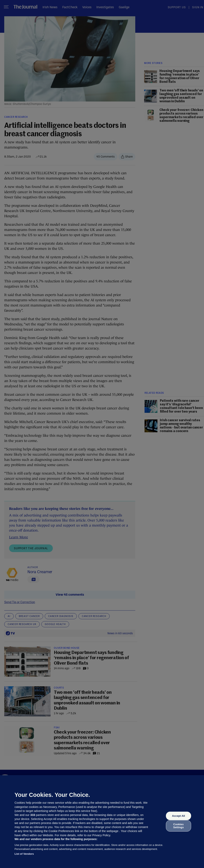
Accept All (178, 816)
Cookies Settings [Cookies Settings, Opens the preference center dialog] (178, 826)
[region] (102, 822)
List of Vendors (24, 854)
